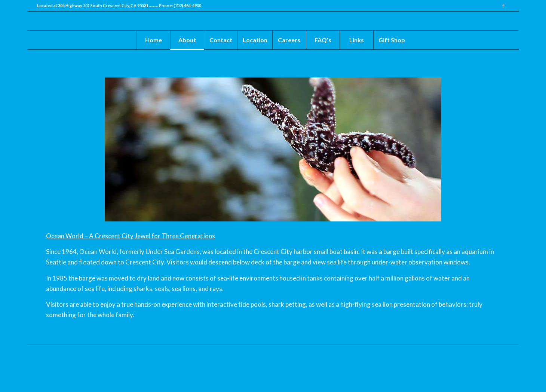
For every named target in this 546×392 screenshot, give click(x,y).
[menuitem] (153, 40)
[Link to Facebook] (503, 6)
